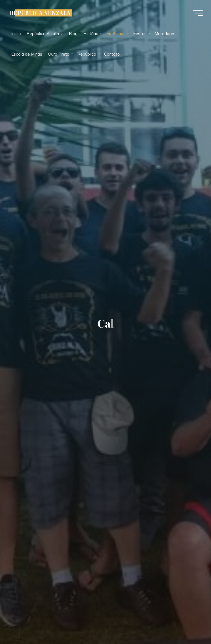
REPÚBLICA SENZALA (40, 13)
